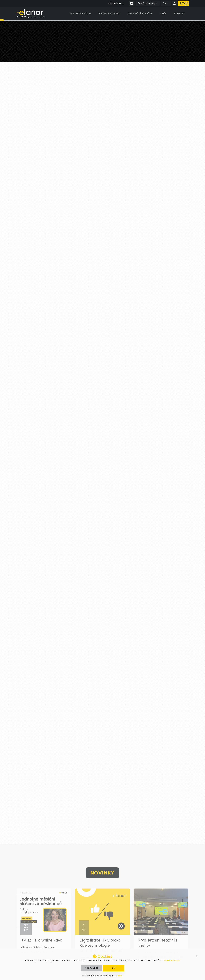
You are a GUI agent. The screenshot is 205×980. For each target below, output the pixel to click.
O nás (163, 14)
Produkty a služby (80, 14)
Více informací (172, 960)
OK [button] (114, 968)
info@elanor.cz (116, 3)
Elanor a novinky (109, 14)
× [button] (197, 956)
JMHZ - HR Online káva (42, 948)
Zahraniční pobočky (140, 14)
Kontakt (179, 14)
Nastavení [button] (91, 968)
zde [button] (120, 976)
